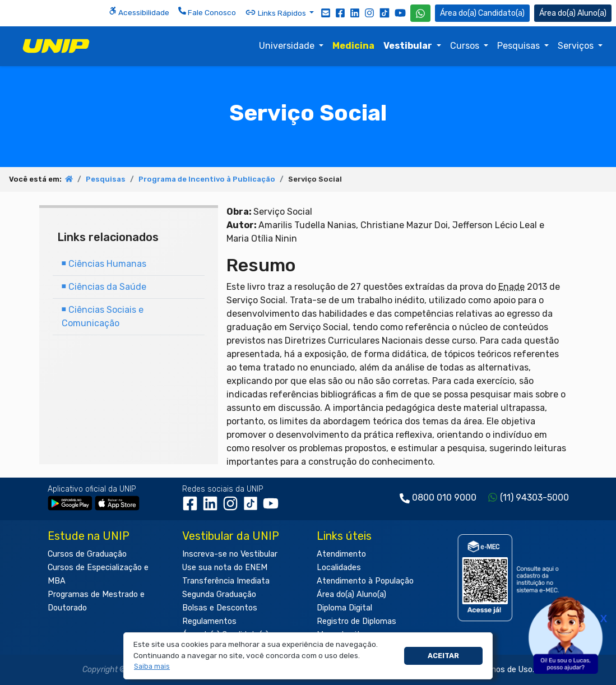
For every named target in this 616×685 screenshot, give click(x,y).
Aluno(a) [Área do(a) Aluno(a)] (573, 13)
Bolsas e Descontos (220, 608)
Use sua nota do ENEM (225, 568)
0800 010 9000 (444, 497)
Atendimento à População (365, 581)
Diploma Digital (344, 608)
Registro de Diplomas (356, 621)
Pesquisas (520, 46)
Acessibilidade (139, 12)
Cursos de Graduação (87, 554)
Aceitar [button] (443, 656)
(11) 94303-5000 (534, 497)
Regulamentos (209, 621)
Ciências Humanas (104, 264)
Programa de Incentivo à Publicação (207, 179)
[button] (152, 667)
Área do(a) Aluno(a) (351, 594)
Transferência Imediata (226, 581)
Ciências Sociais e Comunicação (103, 316)
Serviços (577, 46)
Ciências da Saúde (104, 287)
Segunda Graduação (219, 594)
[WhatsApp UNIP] (420, 13)
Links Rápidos (276, 12)
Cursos (466, 46)
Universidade (288, 46)
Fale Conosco (207, 12)
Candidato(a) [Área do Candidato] (482, 13)
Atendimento (341, 554)
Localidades (339, 568)
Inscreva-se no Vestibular (230, 554)
